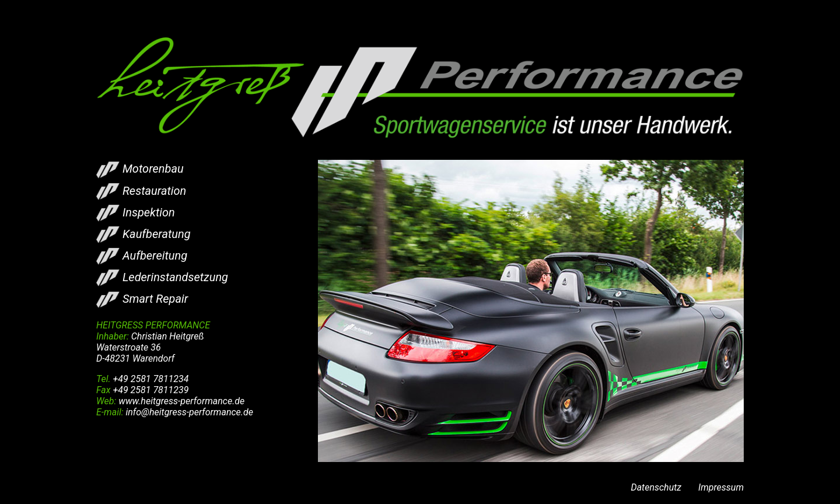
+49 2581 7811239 (150, 390)
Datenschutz (656, 487)
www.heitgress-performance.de (181, 401)
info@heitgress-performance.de (189, 412)
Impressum (721, 487)
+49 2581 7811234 (151, 379)
